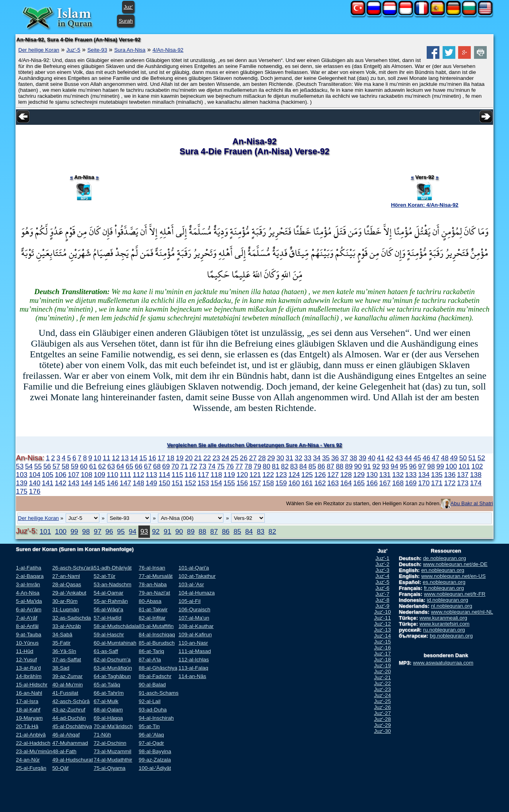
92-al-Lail (150, 701)
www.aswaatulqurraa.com (443, 663)
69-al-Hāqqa (108, 718)
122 (268, 475)
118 (216, 475)
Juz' (128, 7)
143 (74, 483)
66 (139, 466)
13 (125, 458)
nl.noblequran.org (452, 606)
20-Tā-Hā (27, 726)
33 (308, 458)
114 (164, 475)
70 (175, 466)
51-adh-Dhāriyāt (113, 568)
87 (330, 466)
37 (344, 458)
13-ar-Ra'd (28, 668)
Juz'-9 (382, 606)
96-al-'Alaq (151, 735)
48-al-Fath (64, 751)
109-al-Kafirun (195, 635)
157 (255, 483)
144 (86, 483)
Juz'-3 (382, 570)
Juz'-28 (382, 719)
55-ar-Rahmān (111, 601)
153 (203, 483)
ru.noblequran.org (444, 630)
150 (164, 483)
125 (307, 475)
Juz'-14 (382, 636)
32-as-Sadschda (71, 618)
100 (451, 466)
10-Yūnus (27, 643)
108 (86, 475)
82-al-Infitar (152, 618)
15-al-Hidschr (32, 685)
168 (398, 483)
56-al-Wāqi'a (108, 609)
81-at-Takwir (153, 609)
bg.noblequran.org (451, 636)
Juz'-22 (382, 683)
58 (65, 466)
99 (440, 466)
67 (148, 466)
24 (225, 458)
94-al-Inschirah (156, 718)
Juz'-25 (382, 701)
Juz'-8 (382, 600)
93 (385, 466)
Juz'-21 (382, 677)
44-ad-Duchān (69, 718)
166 (372, 483)
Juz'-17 (382, 654)
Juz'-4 (382, 576)
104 (35, 475)
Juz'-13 (382, 630)
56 (47, 466)
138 (476, 475)
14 (134, 458)
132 (398, 475)
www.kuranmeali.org (443, 618)
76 (230, 466)
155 (229, 483)
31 (289, 458)
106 (61, 475)
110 (112, 475)
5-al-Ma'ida (29, 601)
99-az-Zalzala (155, 760)
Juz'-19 (382, 666)
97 (422, 466)
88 (339, 466)
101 (464, 466)
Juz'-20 (382, 671)
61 (93, 466)
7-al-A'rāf (27, 618)
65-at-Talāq (107, 685)
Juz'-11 (382, 618)
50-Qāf (60, 768)
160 (294, 483)
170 (424, 483)
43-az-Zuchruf (69, 710)
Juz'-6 (382, 588)
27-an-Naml (66, 576)
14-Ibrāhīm (29, 676)
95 (403, 466)
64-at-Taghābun (112, 676)
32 (298, 458)
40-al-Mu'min (67, 685)
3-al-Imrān (28, 584)
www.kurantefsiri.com (445, 624)
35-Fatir (61, 643)
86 (321, 466)
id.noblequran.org (447, 600)
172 (450, 483)
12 (116, 458)
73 (203, 466)
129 (359, 475)
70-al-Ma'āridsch (113, 726)
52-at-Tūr (104, 576)
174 (476, 483)
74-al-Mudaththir (113, 760)
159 (281, 483)
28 (262, 458)
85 (312, 466)
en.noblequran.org (443, 570)
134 (424, 475)
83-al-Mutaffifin (156, 626)
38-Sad (61, 668)
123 (281, 475)
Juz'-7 (382, 594)
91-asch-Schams (159, 693)
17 (161, 458)
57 (56, 466)
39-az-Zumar (67, 676)
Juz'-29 (382, 725)
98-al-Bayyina (155, 751)
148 (139, 483)
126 (320, 475)
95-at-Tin (149, 726)
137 (463, 475)
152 (190, 483)
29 (271, 458)
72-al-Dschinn (110, 743)
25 (234, 458)
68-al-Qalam (108, 710)
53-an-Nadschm (112, 584)
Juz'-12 (382, 624)
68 (157, 466)
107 (74, 475)
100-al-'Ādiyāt (155, 768)
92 (376, 466)
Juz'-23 (382, 689)
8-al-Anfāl (27, 626)
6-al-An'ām (29, 609)
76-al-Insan (152, 568)
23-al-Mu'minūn (34, 751)
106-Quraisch (194, 609)
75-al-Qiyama (109, 768)
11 (106, 458)
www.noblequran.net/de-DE (455, 564)
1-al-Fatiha (29, 568)
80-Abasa (150, 601)
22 (207, 458)
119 (229, 475)
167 (385, 483)
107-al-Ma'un (194, 618)
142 (61, 483)
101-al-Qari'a (194, 568)
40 (372, 458)
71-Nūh (102, 735)
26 (244, 458)
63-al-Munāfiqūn (113, 668)
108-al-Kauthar (196, 626)
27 (253, 458)
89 (349, 466)
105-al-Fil (190, 601)
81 (276, 466)
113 (151, 475)
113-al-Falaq (193, 668)
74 (212, 466)
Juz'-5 (73, 50)
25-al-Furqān (31, 768)
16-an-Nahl (29, 693)
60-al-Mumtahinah (115, 643)
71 (184, 466)
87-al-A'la (150, 660)
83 (294, 466)
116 (190, 475)
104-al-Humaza (197, 593)
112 (139, 475)
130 (372, 475)
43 (399, 458)
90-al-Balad (152, 685)
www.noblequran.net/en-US (453, 576)
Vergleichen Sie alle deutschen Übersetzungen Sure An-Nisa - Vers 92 (254, 445)
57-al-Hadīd (107, 618)
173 (463, 483)
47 (436, 458)
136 (450, 475)
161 (307, 483)
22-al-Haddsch (33, 743)
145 (100, 483)
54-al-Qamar (108, 593)
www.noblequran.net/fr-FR (455, 594)
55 (38, 466)
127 (333, 475)
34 (317, 458)
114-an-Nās (192, 676)
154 (216, 483)
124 (294, 475)
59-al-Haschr (109, 635)
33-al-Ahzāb (66, 626)
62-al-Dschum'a (112, 660)
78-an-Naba (153, 584)
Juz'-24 (382, 695)
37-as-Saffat (66, 660)
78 (248, 466)
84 (303, 466)
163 (333, 483)
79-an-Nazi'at (154, 593)
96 (413, 466)
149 (151, 483)
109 (100, 475)
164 (346, 483)
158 (268, 483)
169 (411, 483)
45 (417, 458)
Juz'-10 (382, 612)
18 (170, 458)
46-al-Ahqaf (66, 735)
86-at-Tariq (152, 651)
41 (381, 458)
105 (48, 475)
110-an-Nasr (193, 643)
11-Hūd (25, 651)
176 (35, 491)
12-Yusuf (26, 660)
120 (242, 475)
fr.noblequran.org (444, 588)
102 (477, 466)
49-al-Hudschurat (72, 760)
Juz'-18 (382, 660)
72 (193, 466)
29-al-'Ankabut (69, 593)
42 (390, 458)
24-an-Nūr (28, 760)
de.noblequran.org (445, 558)
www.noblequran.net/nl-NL (462, 612)
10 (97, 458)
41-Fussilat (65, 693)
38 (353, 458)
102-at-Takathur (197, 576)
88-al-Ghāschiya (158, 668)
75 (221, 466)
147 (125, 483)
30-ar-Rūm (65, 601)
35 (326, 458)
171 (437, 483)
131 (385, 475)
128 (346, 475)
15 (143, 458)
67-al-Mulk (106, 701)
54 (29, 466)
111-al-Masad (195, 651)
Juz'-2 (382, 564)
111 (125, 475)
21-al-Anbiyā (31, 735)
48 (445, 458)
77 (239, 466)
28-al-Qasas (67, 584)
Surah (126, 21)
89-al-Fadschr (155, 676)
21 (198, 458)
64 (120, 466)
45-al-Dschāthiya (72, 726)
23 (216, 458)
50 (463, 458)
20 (189, 458)
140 (35, 483)
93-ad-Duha (153, 710)
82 (285, 466)
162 (320, 483)
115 (178, 475)
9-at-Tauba (29, 635)
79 (257, 466)
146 (112, 483)
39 (362, 458)
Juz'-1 (382, 558)
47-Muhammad (70, 743)
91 (367, 466)
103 (22, 475)
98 (431, 466)
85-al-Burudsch (157, 643)
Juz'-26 (382, 707)
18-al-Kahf (28, 710)
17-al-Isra (27, 701)
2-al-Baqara (30, 576)
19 (180, 458)
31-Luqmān (65, 609)
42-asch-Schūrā (71, 701)
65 (129, 466)
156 (242, 483)
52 (481, 458)
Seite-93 (97, 50)
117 (203, 475)
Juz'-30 (382, 731)
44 (408, 458)
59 (75, 466)
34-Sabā (62, 635)
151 (178, 483)
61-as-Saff (106, 651)
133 (411, 475)
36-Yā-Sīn (64, 651)
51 (472, 458)
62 (102, 466)
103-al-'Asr (191, 584)
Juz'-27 (382, 713)
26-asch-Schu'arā (73, 568)
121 (255, 475)
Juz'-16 (382, 648)
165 (359, 483)
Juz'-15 (382, 642)
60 (84, 466)
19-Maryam (29, 718)
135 (437, 475)
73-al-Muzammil (112, 751)
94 (394, 466)
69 (166, 466)
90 (358, 466)
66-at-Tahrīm (109, 693)
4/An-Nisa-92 (168, 50)
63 (111, 466)
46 (426, 458)
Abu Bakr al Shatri (472, 503)
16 (152, 458)
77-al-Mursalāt (156, 576)
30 (280, 458)
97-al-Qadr (152, 743)
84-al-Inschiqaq (157, 635)
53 (20, 466)
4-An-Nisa (28, 593)
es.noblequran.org (444, 582)
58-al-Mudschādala (116, 626)
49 (454, 458)
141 (48, 483)
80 (267, 466)
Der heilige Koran (39, 50)
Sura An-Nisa (130, 50)
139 (22, 483)
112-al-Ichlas (194, 660)
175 (22, 491)
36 (335, 458)
